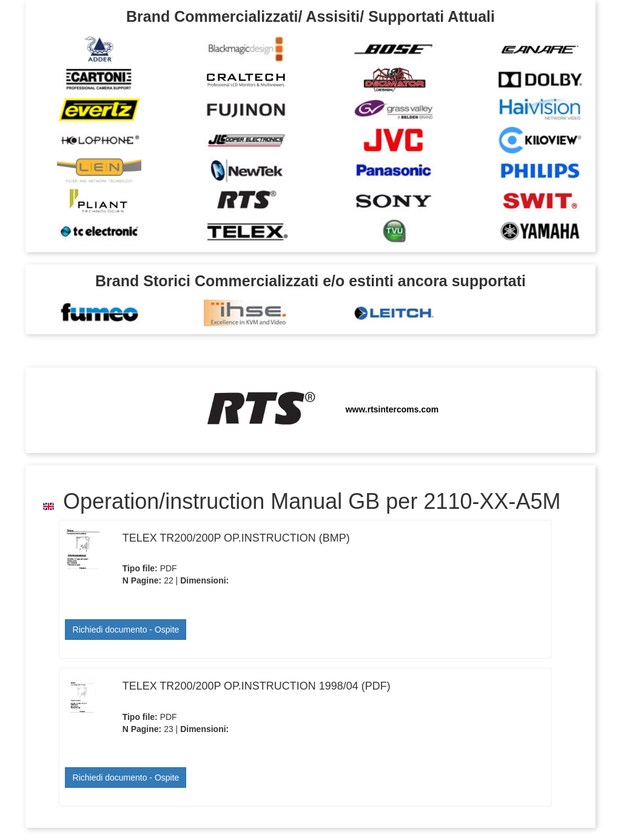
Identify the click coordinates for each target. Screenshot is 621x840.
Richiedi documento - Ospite (126, 630)
